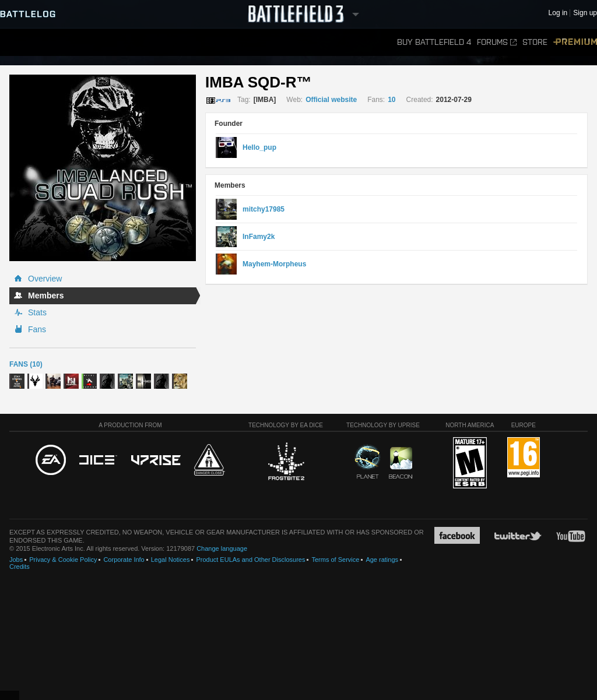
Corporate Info (124, 560)
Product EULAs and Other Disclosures (250, 560)
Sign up (585, 13)
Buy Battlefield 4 (434, 42)
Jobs (16, 560)
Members (46, 296)
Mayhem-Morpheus (274, 264)
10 (391, 100)
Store (535, 42)
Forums (497, 42)
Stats (37, 312)
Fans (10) (26, 364)
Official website (331, 100)
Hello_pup (259, 147)
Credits (20, 567)
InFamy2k (259, 237)
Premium (575, 42)
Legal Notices (171, 560)
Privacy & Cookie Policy (63, 560)
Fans (37, 329)
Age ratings (382, 560)
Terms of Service (335, 560)
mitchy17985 (264, 209)
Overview (45, 279)
